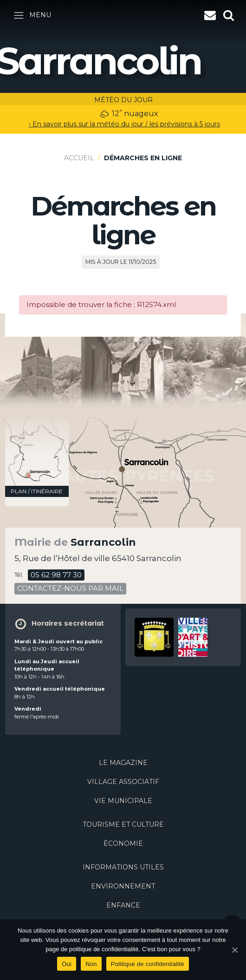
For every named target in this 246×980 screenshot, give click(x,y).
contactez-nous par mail (70, 588)
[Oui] (234, 950)
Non (91, 964)
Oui (67, 964)
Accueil (79, 158)
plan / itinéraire (37, 491)
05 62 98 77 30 (56, 575)
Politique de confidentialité (148, 964)
